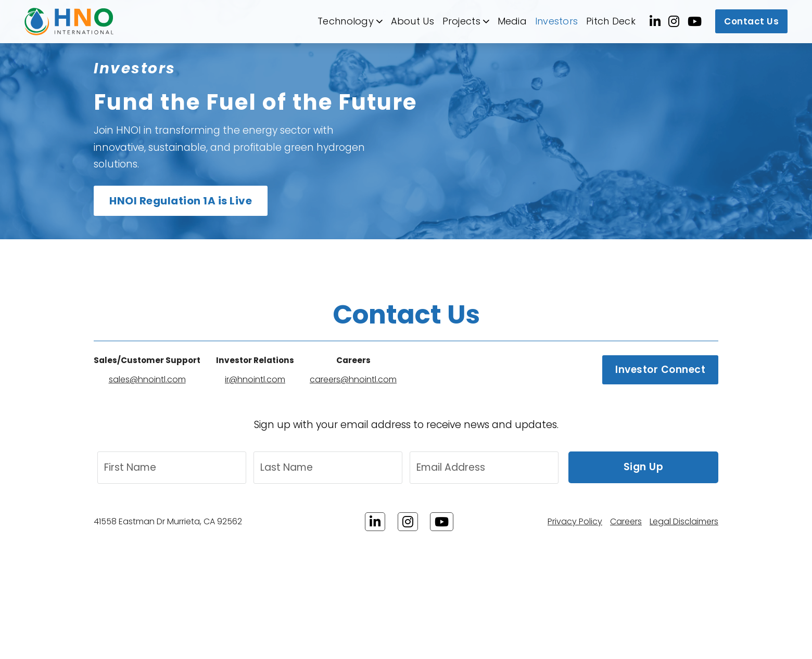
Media (512, 21)
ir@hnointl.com (255, 379)
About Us (413, 21)
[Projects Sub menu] (486, 21)
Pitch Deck (611, 21)
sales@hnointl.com (147, 379)
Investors (557, 21)
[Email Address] (484, 468)
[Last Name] (328, 468)
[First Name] (172, 468)
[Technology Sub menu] (379, 21)
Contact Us (751, 21)
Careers (626, 521)
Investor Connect (660, 370)
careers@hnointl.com (353, 379)
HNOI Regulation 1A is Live (181, 201)
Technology (346, 21)
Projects (461, 21)
